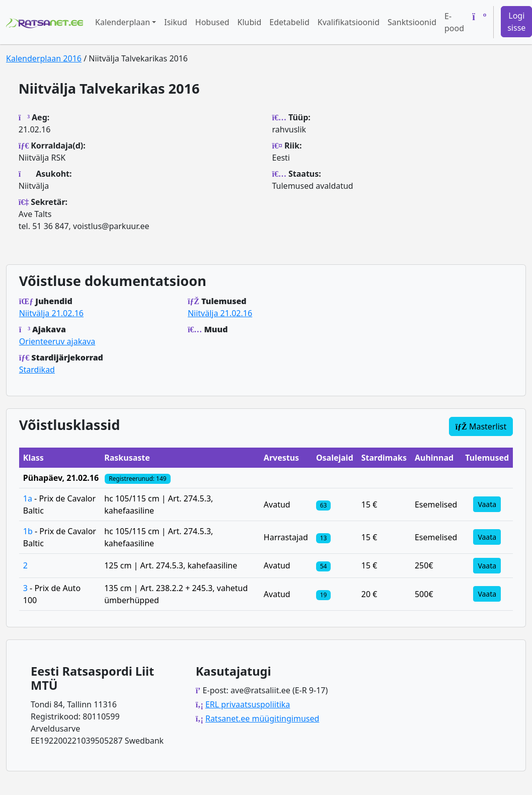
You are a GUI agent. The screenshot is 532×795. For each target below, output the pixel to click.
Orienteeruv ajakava (57, 341)
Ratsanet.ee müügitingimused (262, 718)
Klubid (250, 22)
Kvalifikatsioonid (349, 22)
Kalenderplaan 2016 (44, 58)
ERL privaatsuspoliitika (248, 704)
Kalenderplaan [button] (123, 22)
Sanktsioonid (412, 22)
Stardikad (37, 370)
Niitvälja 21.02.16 (51, 313)
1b (28, 531)
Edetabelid (289, 22)
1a (28, 498)
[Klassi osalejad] (323, 504)
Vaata (487, 504)
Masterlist (481, 426)
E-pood (454, 22)
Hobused (212, 22)
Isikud (176, 22)
